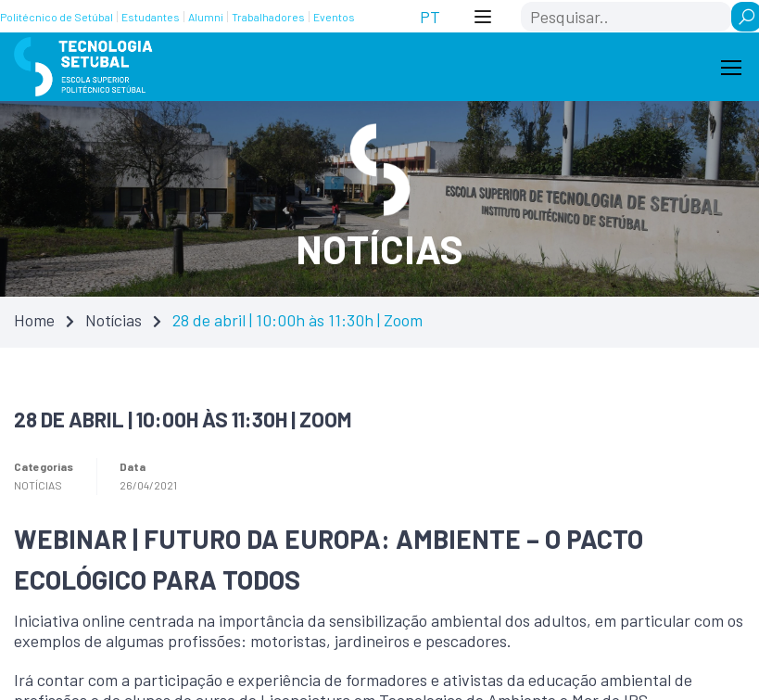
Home (34, 320)
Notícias (114, 320)
